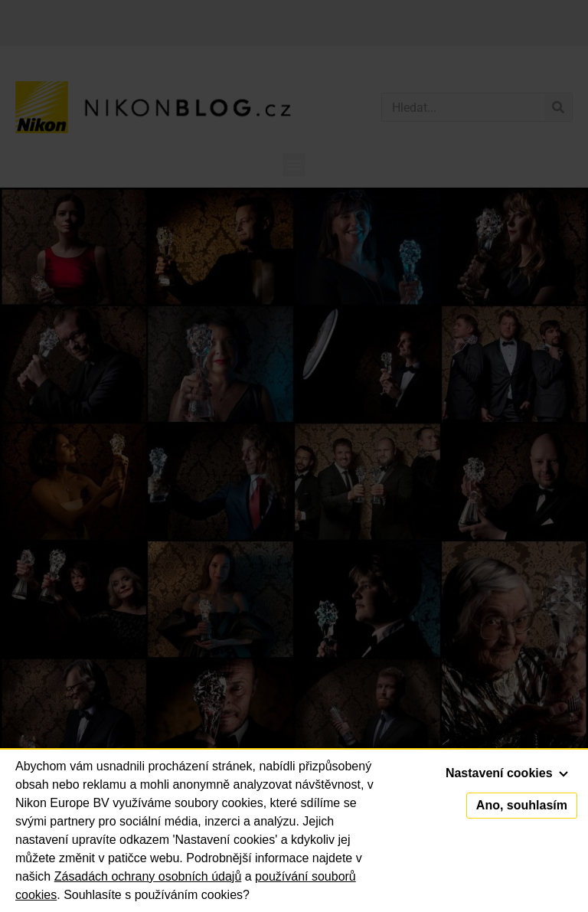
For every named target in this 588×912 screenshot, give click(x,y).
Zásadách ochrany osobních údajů (148, 876)
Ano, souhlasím (522, 805)
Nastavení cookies (507, 773)
